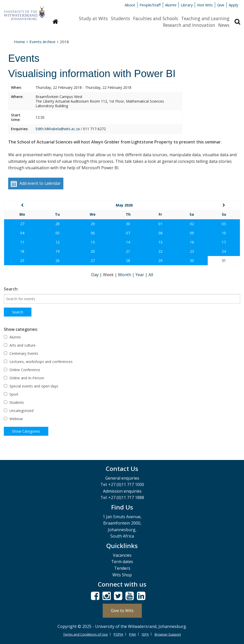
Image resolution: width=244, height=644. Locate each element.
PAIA (132, 634)
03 (224, 224)
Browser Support (168, 634)
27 (22, 224)
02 (192, 224)
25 (22, 260)
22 (160, 251)
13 (93, 242)
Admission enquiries (122, 491)
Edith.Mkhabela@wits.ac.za (58, 129)
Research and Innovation (189, 25)
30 (128, 224)
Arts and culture (20, 345)
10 (224, 233)
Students (120, 18)
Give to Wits (122, 611)
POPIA (118, 634)
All (151, 275)
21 (128, 251)
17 (224, 242)
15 (160, 242)
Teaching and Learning (205, 18)
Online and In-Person (24, 378)
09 (192, 233)
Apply (233, 5)
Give (221, 5)
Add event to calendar (36, 184)
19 (57, 251)
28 (57, 224)
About (130, 5)
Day (95, 275)
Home (20, 42)
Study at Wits (93, 18)
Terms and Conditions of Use (85, 634)
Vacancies (122, 555)
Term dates (122, 562)
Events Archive (42, 42)
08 (160, 233)
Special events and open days (31, 386)
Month (125, 275)
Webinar (13, 419)
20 (93, 251)
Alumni (171, 5)
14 (128, 242)
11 (22, 242)
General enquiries (122, 478)
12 (57, 242)
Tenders (122, 568)
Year (140, 275)
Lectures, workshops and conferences (38, 362)
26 (57, 260)
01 (160, 224)
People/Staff (150, 5)
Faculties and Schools (156, 18)
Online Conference (22, 370)
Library (187, 5)
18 (22, 251)
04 (22, 233)
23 (192, 251)
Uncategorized (19, 411)
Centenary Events (21, 353)
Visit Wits (205, 5)
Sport (11, 394)
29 (93, 224)
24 (224, 251)
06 (93, 233)
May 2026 (124, 205)
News (224, 25)
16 (192, 242)
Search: (11, 289)
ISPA (145, 634)
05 (57, 233)
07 (128, 233)
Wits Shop (122, 575)
